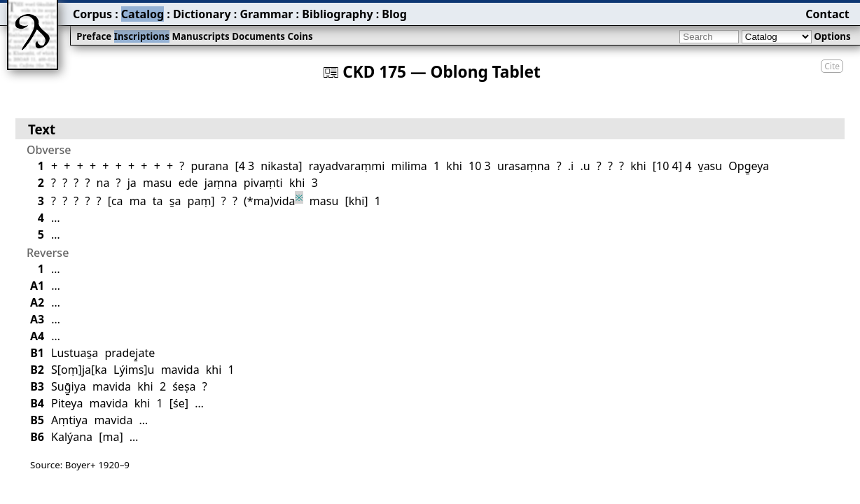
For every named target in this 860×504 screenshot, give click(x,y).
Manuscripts (200, 36)
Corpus (92, 14)
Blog (394, 14)
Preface (94, 36)
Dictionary (202, 14)
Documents (258, 36)
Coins (300, 36)
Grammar (266, 14)
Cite (832, 66)
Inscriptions (142, 36)
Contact (827, 14)
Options (832, 36)
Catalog (143, 14)
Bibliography (337, 14)
